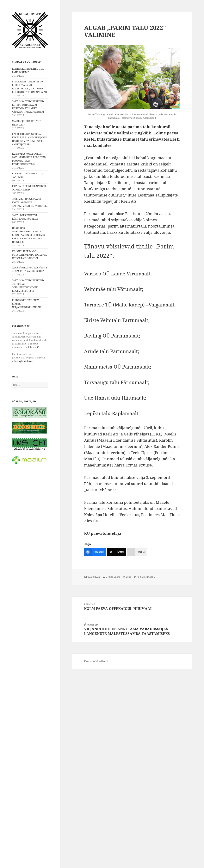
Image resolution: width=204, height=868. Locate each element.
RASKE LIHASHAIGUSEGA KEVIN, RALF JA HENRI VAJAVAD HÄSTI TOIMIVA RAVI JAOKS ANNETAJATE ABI (30, 139)
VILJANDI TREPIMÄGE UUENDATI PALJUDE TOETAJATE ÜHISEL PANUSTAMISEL (29, 255)
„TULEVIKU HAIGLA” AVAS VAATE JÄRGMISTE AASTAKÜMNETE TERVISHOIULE (30, 202)
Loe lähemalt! (31, 347)
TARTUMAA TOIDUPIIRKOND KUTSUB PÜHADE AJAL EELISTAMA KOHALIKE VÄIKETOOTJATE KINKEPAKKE (28, 107)
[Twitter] (117, 552)
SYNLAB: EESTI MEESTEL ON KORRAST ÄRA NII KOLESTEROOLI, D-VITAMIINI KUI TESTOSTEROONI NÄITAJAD (29, 87)
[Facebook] (95, 552)
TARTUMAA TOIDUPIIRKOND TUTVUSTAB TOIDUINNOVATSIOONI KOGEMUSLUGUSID (28, 286)
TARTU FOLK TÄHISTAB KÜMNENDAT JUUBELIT (25, 217)
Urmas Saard (113, 577)
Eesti (129, 577)
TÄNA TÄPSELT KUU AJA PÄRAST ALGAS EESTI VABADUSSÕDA (30, 269)
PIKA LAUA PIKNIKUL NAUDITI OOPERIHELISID (29, 188)
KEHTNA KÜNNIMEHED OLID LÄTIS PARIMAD (28, 71)
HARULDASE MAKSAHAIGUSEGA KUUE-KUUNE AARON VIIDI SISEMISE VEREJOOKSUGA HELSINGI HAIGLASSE (29, 235)
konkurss (142, 577)
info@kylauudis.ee (22, 361)
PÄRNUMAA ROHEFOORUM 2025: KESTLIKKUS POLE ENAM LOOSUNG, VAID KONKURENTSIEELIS (29, 159)
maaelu (151, 577)
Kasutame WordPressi (96, 661)
